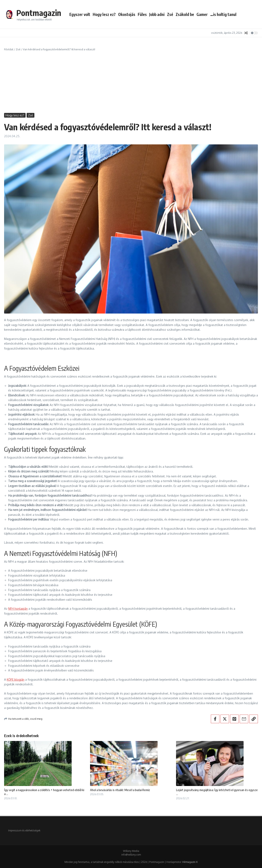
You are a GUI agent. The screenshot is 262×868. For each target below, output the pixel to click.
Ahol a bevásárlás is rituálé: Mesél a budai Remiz (120, 790)
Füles (142, 14)
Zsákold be (185, 14)
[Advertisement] (131, 82)
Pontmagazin (39, 13)
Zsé (170, 14)
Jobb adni (157, 14)
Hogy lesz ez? (104, 14)
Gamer (202, 14)
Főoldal (9, 49)
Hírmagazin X (190, 862)
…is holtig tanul (223, 14)
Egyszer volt (80, 14)
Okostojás (127, 14)
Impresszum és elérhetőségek (24, 830)
